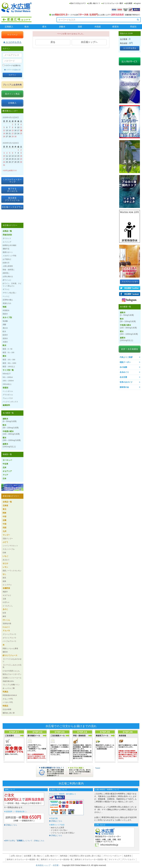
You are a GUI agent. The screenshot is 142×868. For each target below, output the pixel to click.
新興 (4, 581)
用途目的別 (7, 235)
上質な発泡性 (8, 266)
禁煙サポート (8, 252)
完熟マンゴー (8, 539)
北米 (4, 467)
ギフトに (6, 289)
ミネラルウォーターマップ (12, 181)
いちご (5, 556)
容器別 (5, 388)
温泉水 (5, 338)
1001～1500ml (8, 381)
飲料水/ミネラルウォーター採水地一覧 (57, 859)
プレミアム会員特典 (12, 85)
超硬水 (9, 445)
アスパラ (6, 631)
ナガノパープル (9, 549)
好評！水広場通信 (130, 349)
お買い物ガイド (94, 3)
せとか (5, 563)
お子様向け (7, 259)
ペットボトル (8, 391)
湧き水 (5, 328)
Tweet (98, 768)
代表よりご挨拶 (126, 357)
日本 (4, 479)
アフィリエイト (129, 859)
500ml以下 (7, 374)
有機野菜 (6, 588)
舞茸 (4, 616)
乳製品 (5, 692)
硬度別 (115, 27)
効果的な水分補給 (9, 245)
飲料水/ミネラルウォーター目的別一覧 (91, 859)
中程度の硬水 (11, 433)
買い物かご (38, 856)
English (138, 3)
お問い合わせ (16, 856)
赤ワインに (7, 280)
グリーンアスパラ (9, 634)
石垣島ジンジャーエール (12, 678)
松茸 (4, 613)
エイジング (7, 242)
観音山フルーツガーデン (12, 674)
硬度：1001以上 (9, 367)
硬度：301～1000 (9, 363)
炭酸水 (62, 27)
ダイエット (7, 238)
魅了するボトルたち (12, 190)
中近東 (5, 464)
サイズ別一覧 (8, 370)
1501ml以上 (7, 384)
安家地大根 (7, 623)
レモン (5, 567)
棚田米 (5, 652)
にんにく (6, 627)
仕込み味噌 (7, 709)
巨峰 (4, 553)
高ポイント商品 (12, 94)
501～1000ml (8, 377)
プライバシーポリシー (112, 856)
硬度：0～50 (7, 349)
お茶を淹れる (8, 276)
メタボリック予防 (9, 256)
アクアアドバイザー (130, 282)
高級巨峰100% (8, 681)
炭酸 (4, 324)
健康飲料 (6, 405)
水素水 (5, 342)
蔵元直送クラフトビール (12, 199)
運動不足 (6, 249)
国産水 (5, 314)
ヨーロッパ (7, 460)
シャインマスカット (10, 546)
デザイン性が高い (9, 293)
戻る (53, 42)
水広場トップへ (89, 42)
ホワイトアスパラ (9, 638)
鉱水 (4, 331)
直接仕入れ (7, 303)
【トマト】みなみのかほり (12, 660)
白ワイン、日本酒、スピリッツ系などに (12, 285)
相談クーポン (125, 362)
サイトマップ (114, 859)
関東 (4, 513)
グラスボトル (8, 395)
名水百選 (123, 377)
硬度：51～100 (8, 352)
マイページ (12, 35)
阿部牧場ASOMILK (10, 695)
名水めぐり (124, 372)
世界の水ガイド (126, 382)
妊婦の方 (6, 263)
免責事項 (128, 856)
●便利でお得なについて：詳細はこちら (24, 841)
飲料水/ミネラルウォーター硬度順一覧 (23, 859)
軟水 (27, 27)
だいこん (6, 620)
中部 (4, 517)
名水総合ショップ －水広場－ (49, 865)
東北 (4, 509)
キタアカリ (7, 595)
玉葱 (4, 599)
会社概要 (129, 3)
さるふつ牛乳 (8, 699)
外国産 (98, 27)
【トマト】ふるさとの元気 (12, 666)
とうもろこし (8, 606)
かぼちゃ (6, 602)
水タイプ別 (7, 317)
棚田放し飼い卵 (9, 713)
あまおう (6, 560)
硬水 (44, 27)
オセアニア (7, 471)
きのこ (5, 609)
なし (4, 574)
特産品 (5, 706)
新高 (4, 578)
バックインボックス (10, 402)
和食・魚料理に (9, 270)
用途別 (133, 27)
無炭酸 (5, 321)
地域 (4, 307)
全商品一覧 (7, 231)
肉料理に (6, 273)
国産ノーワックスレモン (12, 571)
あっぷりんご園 (9, 688)
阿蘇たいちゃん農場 (10, 648)
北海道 (5, 505)
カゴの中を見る (12, 42)
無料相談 (64, 856)
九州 (4, 531)
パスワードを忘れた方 (12, 70)
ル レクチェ (7, 585)
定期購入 (9, 27)
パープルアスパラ (9, 641)
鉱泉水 (5, 335)
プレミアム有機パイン (11, 685)
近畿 (4, 520)
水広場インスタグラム (12, 207)
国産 (80, 27)
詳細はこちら (11, 825)
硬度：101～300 (9, 360)
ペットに (6, 296)
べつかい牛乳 (8, 702)
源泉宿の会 (124, 387)
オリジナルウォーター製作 (113, 3)
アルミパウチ (8, 398)
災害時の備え (8, 300)
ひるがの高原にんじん (11, 671)
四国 (4, 528)
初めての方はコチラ (78, 3)
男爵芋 (5, 592)
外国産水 (6, 310)
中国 (4, 524)
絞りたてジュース (10, 655)
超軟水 (10, 420)
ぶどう (5, 542)
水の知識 (123, 367)
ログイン (12, 75)
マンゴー (6, 535)
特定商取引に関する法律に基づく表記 (85, 856)
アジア (5, 475)
